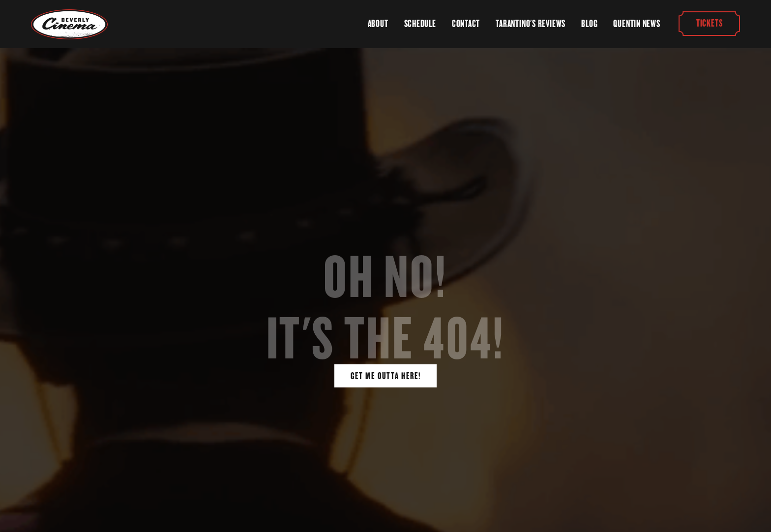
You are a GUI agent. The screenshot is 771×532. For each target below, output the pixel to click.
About (378, 24)
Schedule (420, 24)
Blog (589, 24)
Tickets (709, 24)
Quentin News (637, 24)
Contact (466, 24)
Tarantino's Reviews (531, 24)
